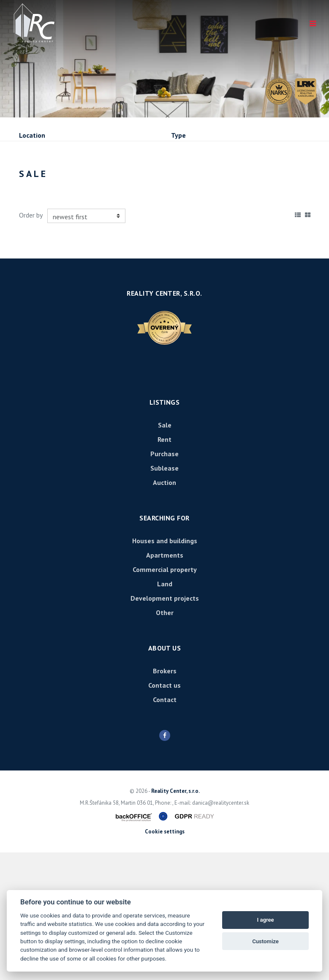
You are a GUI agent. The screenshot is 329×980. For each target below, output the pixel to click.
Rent (83, 217)
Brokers (165, 798)
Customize (265, 941)
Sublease (186, 217)
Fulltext (31, 171)
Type (178, 135)
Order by (31, 343)
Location (32, 135)
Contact (165, 827)
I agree (265, 920)
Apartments (165, 683)
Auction (164, 610)
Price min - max (194, 171)
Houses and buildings (165, 668)
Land (165, 711)
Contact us (164, 813)
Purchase (132, 217)
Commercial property (165, 697)
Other (165, 740)
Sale (42, 217)
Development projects (165, 726)
